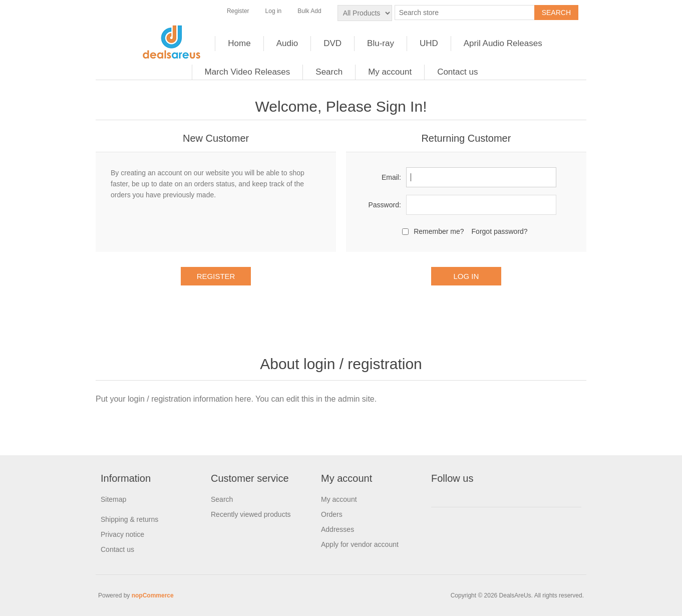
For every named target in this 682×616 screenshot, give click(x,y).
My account (390, 72)
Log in (274, 11)
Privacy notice (122, 534)
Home (239, 43)
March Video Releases (248, 72)
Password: (384, 205)
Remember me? (439, 231)
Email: (391, 177)
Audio (287, 43)
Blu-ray (381, 43)
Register (238, 11)
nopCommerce (153, 595)
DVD (332, 43)
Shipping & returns (129, 519)
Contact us (457, 72)
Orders (332, 514)
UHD (429, 43)
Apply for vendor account (360, 544)
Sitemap (113, 499)
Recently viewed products (251, 514)
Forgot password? (500, 231)
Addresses (337, 529)
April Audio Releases (503, 43)
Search (329, 72)
